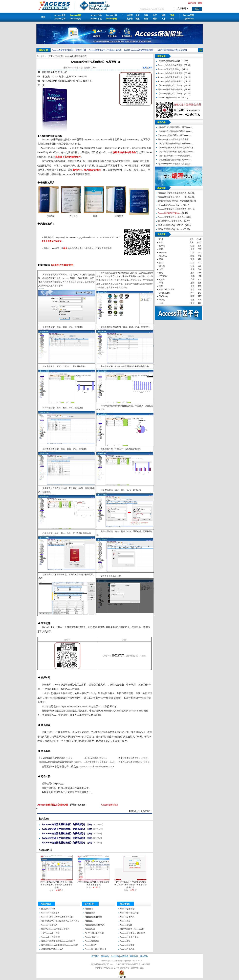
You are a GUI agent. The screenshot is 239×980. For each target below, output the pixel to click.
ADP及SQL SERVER (94, 933)
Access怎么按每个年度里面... (171, 65)
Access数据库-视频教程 (76, 56)
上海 (191, 239)
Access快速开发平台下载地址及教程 (105, 50)
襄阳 (192, 296)
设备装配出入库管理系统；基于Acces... (176, 127)
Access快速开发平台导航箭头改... (173, 209)
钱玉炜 (162, 266)
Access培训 (60, 15)
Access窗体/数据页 (93, 917)
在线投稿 (115, 956)
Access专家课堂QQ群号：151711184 (69, 50)
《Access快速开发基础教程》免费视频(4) (63, 833)
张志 (47, 77)
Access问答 (188, 15)
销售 (164, 15)
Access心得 (60, 19)
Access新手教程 (127, 917)
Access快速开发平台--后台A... (171, 217)
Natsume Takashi (167, 290)
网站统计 (134, 956)
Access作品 (96, 15)
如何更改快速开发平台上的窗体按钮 (174, 201)
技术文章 (59, 56)
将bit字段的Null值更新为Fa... (171, 221)
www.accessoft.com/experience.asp (97, 767)
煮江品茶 (163, 256)
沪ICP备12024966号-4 (105, 968)
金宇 (161, 263)
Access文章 (112, 15)
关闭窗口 (146, 811)
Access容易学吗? (49, 925)
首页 (43, 17)
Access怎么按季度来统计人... (171, 77)
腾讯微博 (141, 933)
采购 (146, 15)
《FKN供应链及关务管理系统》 (52, 758)
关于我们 (95, 956)
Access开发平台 (92, 937)
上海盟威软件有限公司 (99, 964)
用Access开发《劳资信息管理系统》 (174, 139)
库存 (146, 19)
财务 (155, 19)
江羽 (161, 303)
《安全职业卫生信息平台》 (129, 758)
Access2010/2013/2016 (95, 949)
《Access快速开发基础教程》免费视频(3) (63, 829)
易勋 (161, 273)
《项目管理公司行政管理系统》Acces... (176, 131)
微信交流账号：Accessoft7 (132, 929)
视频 (137, 19)
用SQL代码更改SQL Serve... (171, 229)
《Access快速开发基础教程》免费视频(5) (63, 838)
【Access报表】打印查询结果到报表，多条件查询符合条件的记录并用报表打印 (131, 884)
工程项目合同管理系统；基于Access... (175, 135)
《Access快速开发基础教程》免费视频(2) (63, 824)
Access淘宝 (125, 941)
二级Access (188, 19)
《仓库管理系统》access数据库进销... (175, 156)
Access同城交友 (127, 945)
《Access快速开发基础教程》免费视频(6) (63, 843)
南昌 (192, 303)
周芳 (161, 286)
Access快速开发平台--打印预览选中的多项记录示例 (93, 882)
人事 (164, 19)
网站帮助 (144, 956)
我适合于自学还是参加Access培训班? (58, 941)
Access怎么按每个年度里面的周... (173, 193)
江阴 (192, 246)
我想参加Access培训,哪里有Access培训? (60, 945)
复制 (150, 68)
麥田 (161, 239)
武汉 (192, 256)
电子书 (130, 19)
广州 (192, 279)
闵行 (192, 293)
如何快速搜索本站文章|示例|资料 (172, 50)
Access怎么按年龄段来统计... (171, 81)
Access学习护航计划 (129, 913)
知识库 (130, 15)
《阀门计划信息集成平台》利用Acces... (176, 144)
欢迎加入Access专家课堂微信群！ (139, 50)
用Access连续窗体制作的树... (171, 90)
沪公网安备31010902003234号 (130, 968)
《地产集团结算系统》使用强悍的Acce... (176, 152)
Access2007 (90, 945)
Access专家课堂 (127, 909)
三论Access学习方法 (50, 933)
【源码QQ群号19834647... (170, 61)
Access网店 (75, 19)
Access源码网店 (109, 805)
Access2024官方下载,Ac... (170, 213)
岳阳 (192, 300)
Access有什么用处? (50, 913)
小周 (161, 269)
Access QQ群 (126, 925)
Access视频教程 (92, 941)
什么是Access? (48, 909)
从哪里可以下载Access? (52, 949)
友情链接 (124, 956)
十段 (161, 283)
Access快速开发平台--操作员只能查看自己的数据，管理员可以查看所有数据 (57, 884)
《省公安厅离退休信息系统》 (96, 762)
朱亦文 (162, 300)
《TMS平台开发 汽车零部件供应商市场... (176, 148)
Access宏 (89, 921)
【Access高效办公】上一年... (171, 85)
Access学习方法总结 (50, 937)
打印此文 (134, 811)
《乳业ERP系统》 (91, 758)
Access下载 (96, 19)
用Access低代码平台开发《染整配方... (175, 164)
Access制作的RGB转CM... (170, 98)
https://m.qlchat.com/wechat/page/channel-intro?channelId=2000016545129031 (88, 237)
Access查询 (90, 913)
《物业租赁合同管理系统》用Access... (175, 160)
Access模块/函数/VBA (95, 925)
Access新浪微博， (128, 933)
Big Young (163, 296)
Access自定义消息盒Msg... (170, 69)
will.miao (163, 253)
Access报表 (90, 929)
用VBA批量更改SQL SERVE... (171, 225)
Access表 (89, 909)
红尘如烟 (163, 276)
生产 (155, 15)
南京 (192, 259)
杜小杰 (162, 246)
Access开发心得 (127, 949)
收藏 (145, 68)
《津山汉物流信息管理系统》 (130, 762)
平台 (172, 19)
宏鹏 (161, 249)
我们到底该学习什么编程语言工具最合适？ (60, 921)
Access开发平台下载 (129, 937)
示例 (137, 15)
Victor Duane (165, 293)
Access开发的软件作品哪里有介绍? (57, 917)
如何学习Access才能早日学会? (55, 929)
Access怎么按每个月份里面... (171, 73)
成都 (192, 276)
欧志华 (162, 279)
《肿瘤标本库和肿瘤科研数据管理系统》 (56, 762)
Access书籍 (125, 921)
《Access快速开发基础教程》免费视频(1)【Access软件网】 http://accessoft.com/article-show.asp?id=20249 (37, 809)
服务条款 (105, 956)
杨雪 (161, 259)
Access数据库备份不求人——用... (173, 197)
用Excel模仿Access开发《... (170, 205)
